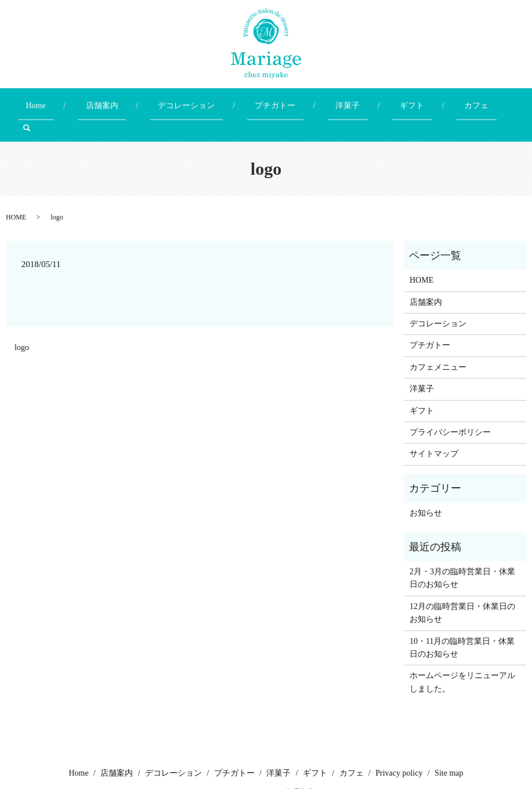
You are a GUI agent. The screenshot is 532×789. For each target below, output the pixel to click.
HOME (16, 188)
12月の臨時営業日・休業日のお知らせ (462, 583)
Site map (449, 744)
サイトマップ (434, 425)
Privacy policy (399, 744)
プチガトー (263, 100)
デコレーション (190, 100)
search (463, 100)
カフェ (418, 100)
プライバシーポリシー (450, 403)
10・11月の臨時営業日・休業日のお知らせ (462, 618)
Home (70, 100)
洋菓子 (320, 100)
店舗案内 (121, 100)
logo (22, 318)
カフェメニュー (438, 338)
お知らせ (426, 484)
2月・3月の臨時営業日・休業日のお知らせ (462, 549)
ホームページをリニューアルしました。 (462, 653)
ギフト (369, 100)
